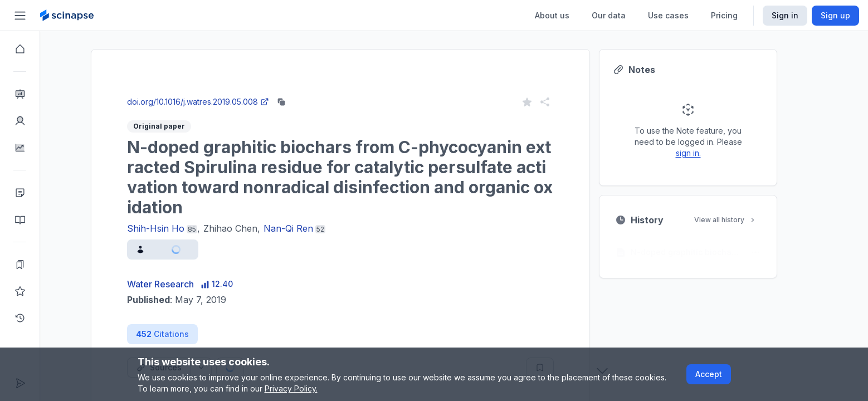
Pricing (724, 15)
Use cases (668, 15)
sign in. (708, 153)
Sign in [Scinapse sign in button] (785, 15)
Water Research (181, 284)
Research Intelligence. (299, 67)
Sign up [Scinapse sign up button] (835, 15)
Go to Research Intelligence (291, 91)
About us (552, 15)
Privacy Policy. (291, 388)
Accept (709, 374)
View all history (745, 220)
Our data (609, 15)
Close (198, 91)
